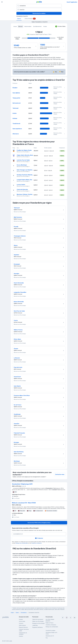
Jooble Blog (35, 625)
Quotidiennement (37, 26)
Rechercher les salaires (39, 13)
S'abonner (39, 538)
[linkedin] (75, 618)
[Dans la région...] (39, 10)
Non (61, 72)
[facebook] (63, 618)
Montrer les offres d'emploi (59, 88)
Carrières (21, 636)
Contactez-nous (60, 474)
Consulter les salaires (50, 630)
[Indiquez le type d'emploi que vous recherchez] (39, 6)
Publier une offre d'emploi (38, 621)
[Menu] (2, 2)
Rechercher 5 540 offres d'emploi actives (39, 523)
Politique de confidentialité (22, 543)
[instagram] (67, 618)
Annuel (15, 26)
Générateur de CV (50, 636)
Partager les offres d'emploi (38, 623)
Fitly (47, 638)
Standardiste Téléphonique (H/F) (22, 484)
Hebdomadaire (28, 26)
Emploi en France (50, 623)
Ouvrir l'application (72, 2)
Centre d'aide (22, 621)
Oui (55, 72)
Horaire (45, 26)
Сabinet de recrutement (38, 619)
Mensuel (20, 26)
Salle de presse (22, 625)
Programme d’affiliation (37, 627)
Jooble (10, 641)
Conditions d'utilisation (36, 543)
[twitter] (71, 618)
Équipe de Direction (23, 627)
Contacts (21, 623)
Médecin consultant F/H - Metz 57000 (24, 503)
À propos (21, 619)
